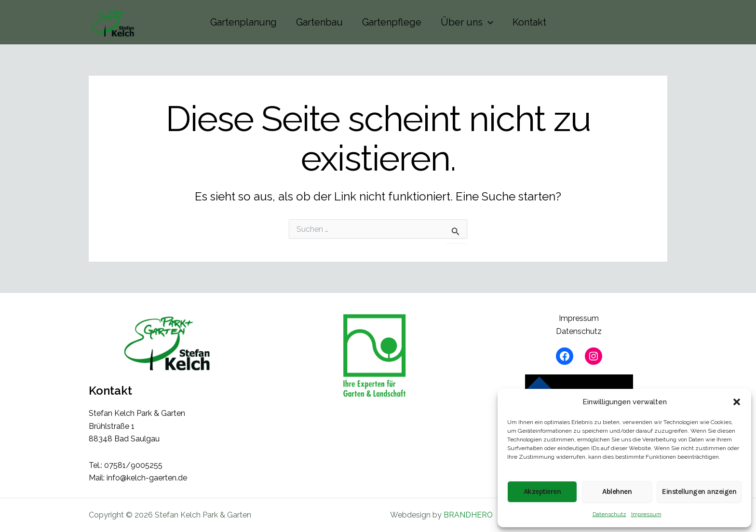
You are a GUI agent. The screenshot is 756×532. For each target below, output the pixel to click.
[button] (737, 402)
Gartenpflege (392, 22)
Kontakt (529, 22)
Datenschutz (609, 514)
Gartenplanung (243, 22)
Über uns (467, 22)
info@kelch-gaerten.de (147, 478)
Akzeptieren (542, 492)
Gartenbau (319, 22)
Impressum (646, 514)
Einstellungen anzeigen (699, 492)
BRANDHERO (468, 515)
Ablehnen (617, 492)
